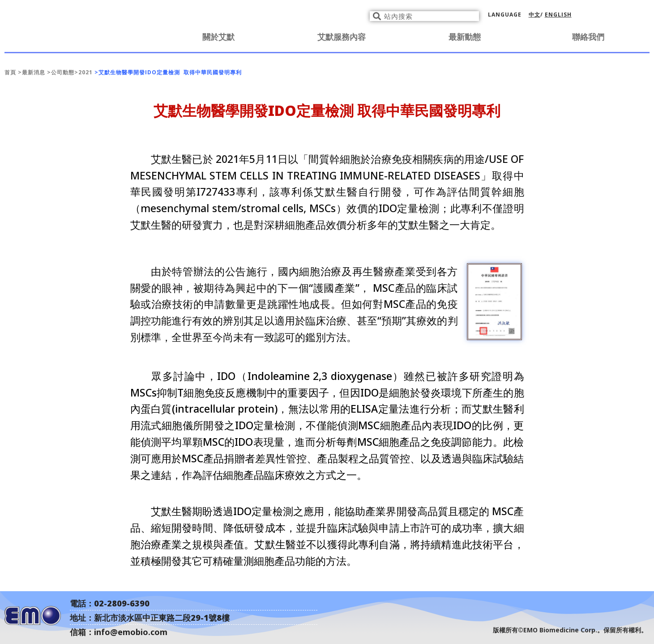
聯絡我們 (588, 37)
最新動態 (465, 37)
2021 (85, 72)
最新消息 (34, 72)
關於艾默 (218, 37)
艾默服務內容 (342, 37)
